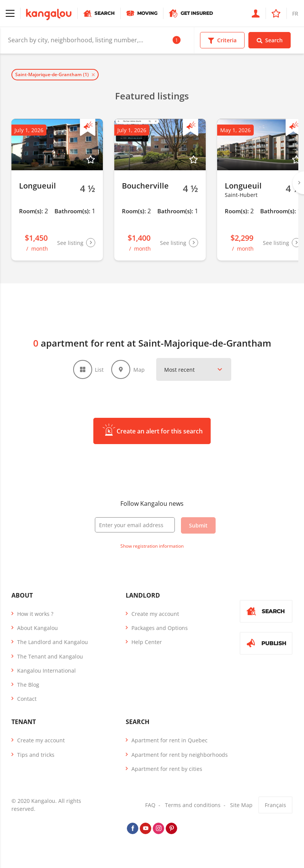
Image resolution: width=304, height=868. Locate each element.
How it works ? (35, 615)
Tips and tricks (36, 756)
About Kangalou (38, 629)
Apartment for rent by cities (167, 770)
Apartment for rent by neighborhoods (180, 756)
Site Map (241, 806)
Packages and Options (160, 629)
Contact (27, 700)
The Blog (28, 686)
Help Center (147, 643)
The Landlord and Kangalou (53, 643)
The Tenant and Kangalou (50, 658)
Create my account (155, 615)
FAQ (150, 806)
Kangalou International (46, 672)
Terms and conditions (193, 806)
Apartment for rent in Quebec (170, 742)
